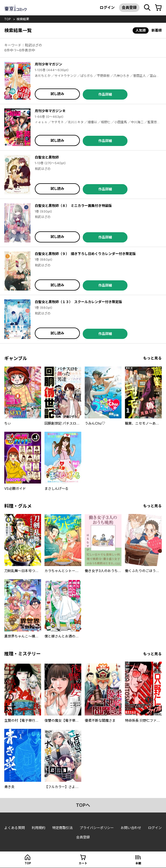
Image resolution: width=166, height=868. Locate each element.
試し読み (57, 94)
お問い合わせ (131, 828)
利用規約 (39, 828)
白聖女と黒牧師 (47, 157)
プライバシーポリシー (97, 828)
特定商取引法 (62, 828)
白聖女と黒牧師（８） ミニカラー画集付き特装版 (73, 206)
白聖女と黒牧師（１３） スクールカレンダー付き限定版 (78, 302)
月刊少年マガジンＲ (50, 111)
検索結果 (23, 19)
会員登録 (129, 7)
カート (83, 863)
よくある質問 (15, 828)
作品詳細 (105, 94)
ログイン (107, 7)
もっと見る (152, 358)
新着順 (157, 30)
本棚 (138, 863)
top (8, 19)
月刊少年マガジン (48, 64)
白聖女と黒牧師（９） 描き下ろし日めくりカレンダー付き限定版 (85, 254)
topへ (83, 805)
